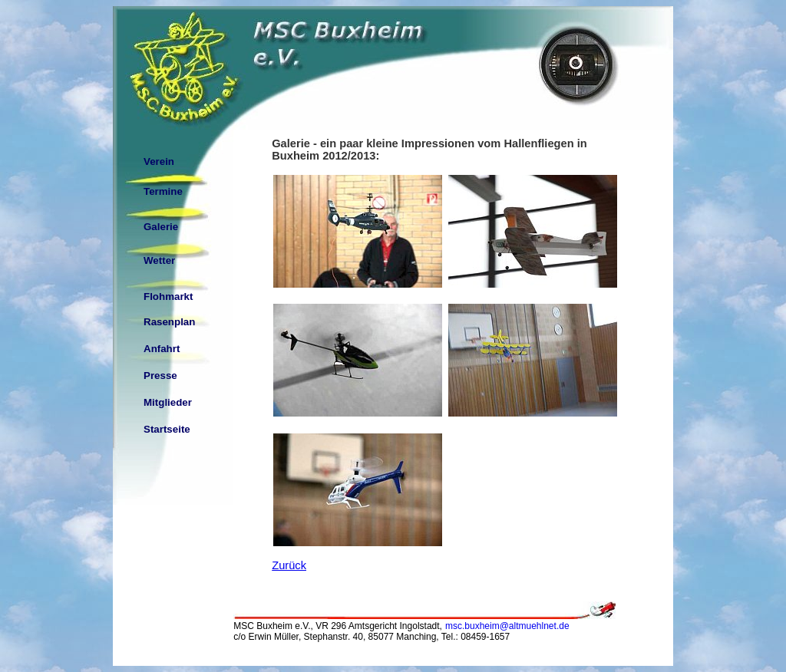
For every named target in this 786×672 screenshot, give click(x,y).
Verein (159, 161)
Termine (163, 191)
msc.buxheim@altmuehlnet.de (507, 626)
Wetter (159, 260)
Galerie (161, 227)
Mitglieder (168, 402)
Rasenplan (169, 322)
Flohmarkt (168, 296)
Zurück (289, 565)
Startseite (167, 429)
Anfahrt (162, 349)
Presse (160, 376)
